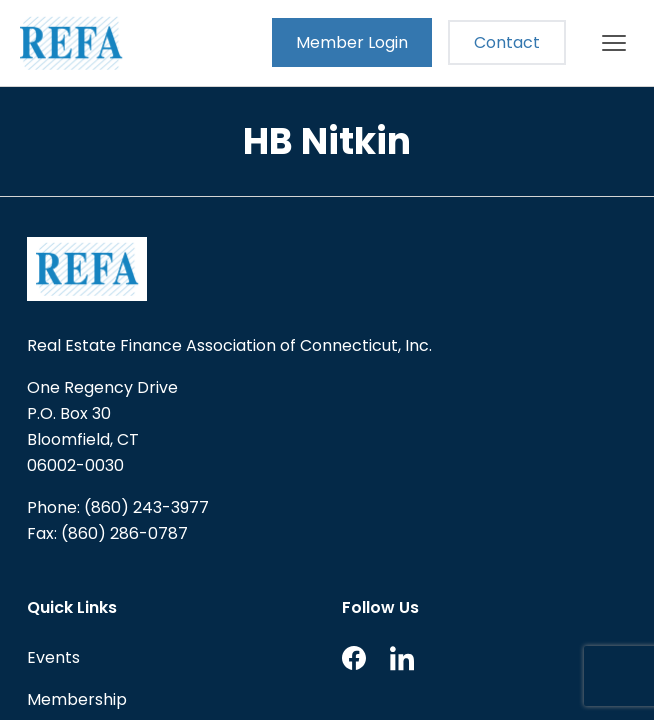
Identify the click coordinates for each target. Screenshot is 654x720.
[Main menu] (614, 43)
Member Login (352, 42)
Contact (507, 42)
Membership (77, 699)
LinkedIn (402, 658)
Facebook (354, 658)
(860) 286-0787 (124, 533)
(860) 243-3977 (146, 507)
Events (53, 657)
